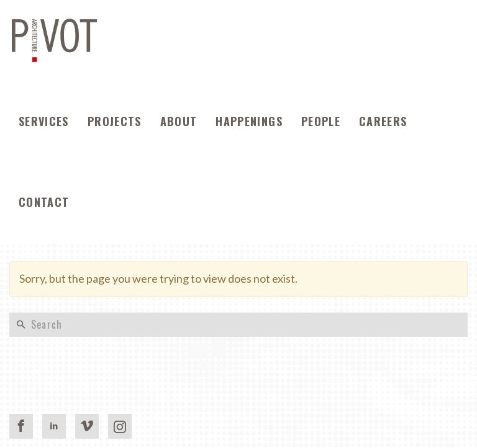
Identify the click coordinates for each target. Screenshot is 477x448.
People (321, 121)
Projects (115, 121)
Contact (44, 202)
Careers (383, 121)
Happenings (249, 121)
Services (44, 121)
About (179, 121)
